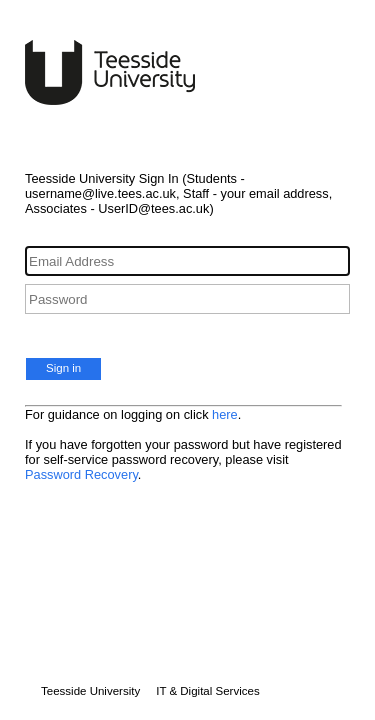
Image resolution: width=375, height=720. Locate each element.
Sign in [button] (63, 368)
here (225, 414)
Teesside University (90, 691)
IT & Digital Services (207, 691)
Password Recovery (81, 474)
